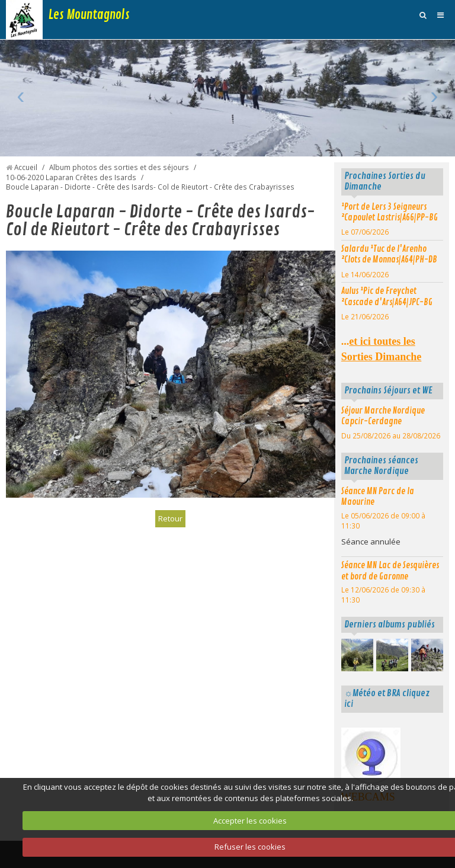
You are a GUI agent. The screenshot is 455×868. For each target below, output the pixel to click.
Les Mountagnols (89, 15)
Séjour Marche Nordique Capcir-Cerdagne (383, 416)
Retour (170, 518)
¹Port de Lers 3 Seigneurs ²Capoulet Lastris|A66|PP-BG (390, 212)
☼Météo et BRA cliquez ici (387, 699)
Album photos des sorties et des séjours (119, 167)
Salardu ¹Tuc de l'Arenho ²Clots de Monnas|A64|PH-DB (389, 254)
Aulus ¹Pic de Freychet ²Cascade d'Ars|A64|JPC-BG (387, 297)
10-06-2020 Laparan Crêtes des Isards (71, 177)
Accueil (26, 167)
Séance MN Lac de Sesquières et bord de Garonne (390, 571)
